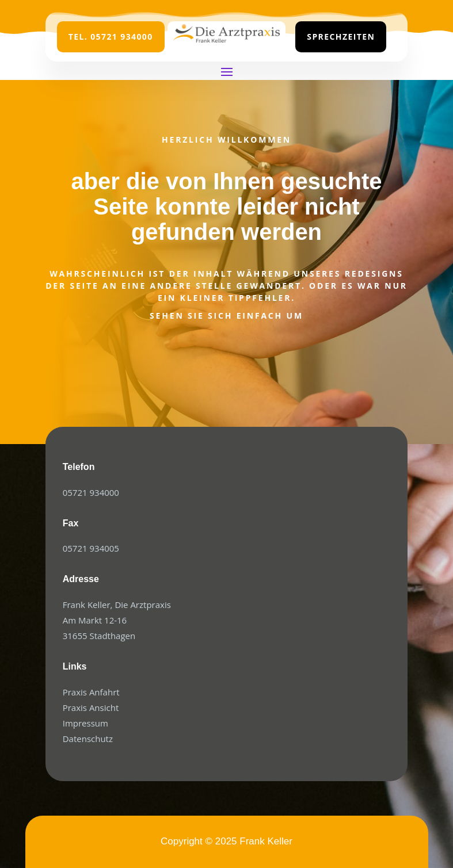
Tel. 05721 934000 (111, 37)
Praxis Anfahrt (91, 692)
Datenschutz (88, 739)
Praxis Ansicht (91, 708)
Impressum (85, 723)
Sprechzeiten (341, 37)
